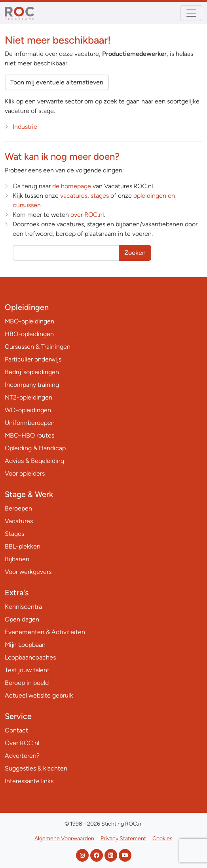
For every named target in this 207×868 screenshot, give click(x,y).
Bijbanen (17, 559)
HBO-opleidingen (29, 334)
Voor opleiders (25, 473)
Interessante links (29, 781)
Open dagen (22, 619)
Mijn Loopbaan (25, 645)
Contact (16, 730)
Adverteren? (22, 756)
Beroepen (18, 508)
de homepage (72, 186)
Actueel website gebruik (39, 695)
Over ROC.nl (22, 743)
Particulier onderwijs (33, 359)
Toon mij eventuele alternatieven (57, 82)
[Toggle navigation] (191, 13)
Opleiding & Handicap (35, 448)
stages (100, 196)
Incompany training (32, 385)
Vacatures (19, 521)
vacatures (74, 196)
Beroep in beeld (27, 683)
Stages (14, 534)
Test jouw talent (27, 670)
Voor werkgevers (28, 572)
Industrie (25, 127)
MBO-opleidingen (29, 321)
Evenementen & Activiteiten (45, 632)
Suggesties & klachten (36, 768)
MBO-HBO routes (29, 435)
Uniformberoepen (30, 423)
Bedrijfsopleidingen (32, 372)
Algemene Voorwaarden (64, 838)
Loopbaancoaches (30, 657)
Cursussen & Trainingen (38, 347)
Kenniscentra (23, 607)
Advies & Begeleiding (34, 461)
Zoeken (135, 253)
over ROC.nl (87, 215)
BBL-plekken (23, 546)
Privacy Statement (123, 838)
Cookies (162, 838)
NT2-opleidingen (28, 397)
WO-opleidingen (28, 410)
